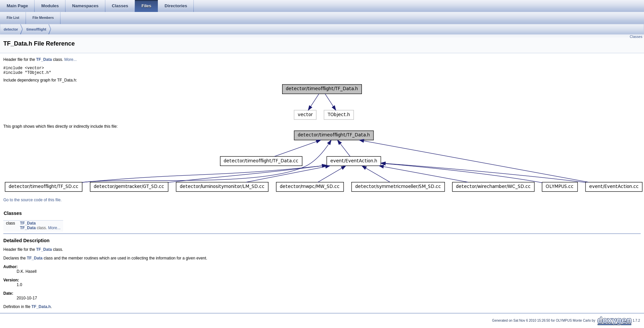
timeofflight (36, 29)
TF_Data (44, 60)
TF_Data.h (41, 309)
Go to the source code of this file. (32, 202)
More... (70, 60)
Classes (636, 37)
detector (11, 29)
